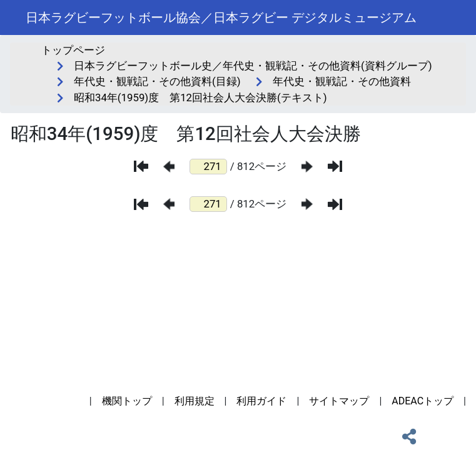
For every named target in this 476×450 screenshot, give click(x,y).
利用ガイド (261, 401)
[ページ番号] (208, 167)
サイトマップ (339, 401)
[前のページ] (169, 167)
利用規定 (195, 401)
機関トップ (127, 401)
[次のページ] (307, 167)
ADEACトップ (423, 401)
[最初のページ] (141, 166)
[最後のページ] (335, 166)
